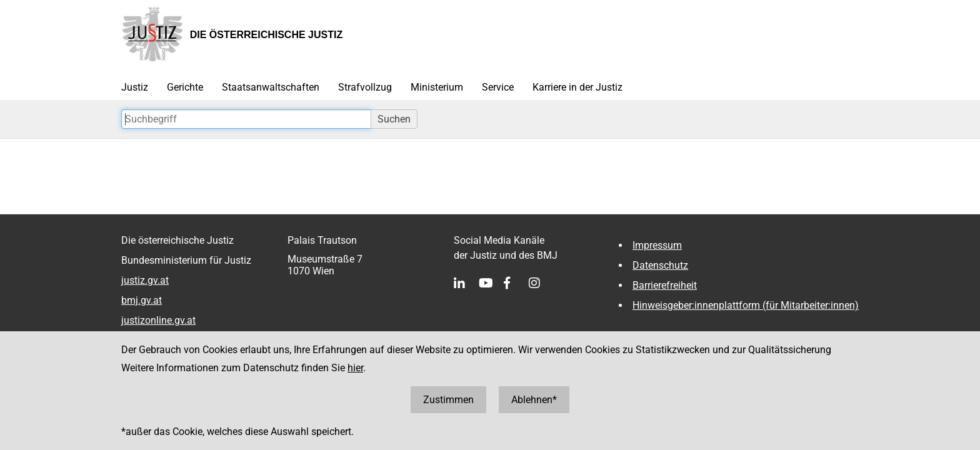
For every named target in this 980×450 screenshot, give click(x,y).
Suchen (394, 119)
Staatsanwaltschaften (271, 87)
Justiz (135, 87)
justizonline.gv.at (158, 320)
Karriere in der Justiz (577, 87)
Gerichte (185, 87)
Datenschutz (660, 265)
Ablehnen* (534, 400)
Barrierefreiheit (665, 285)
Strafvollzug (365, 87)
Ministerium (437, 87)
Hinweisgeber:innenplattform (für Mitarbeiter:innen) (746, 305)
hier (355, 368)
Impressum (657, 245)
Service (498, 87)
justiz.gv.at (145, 280)
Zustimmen (448, 400)
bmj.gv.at (142, 300)
